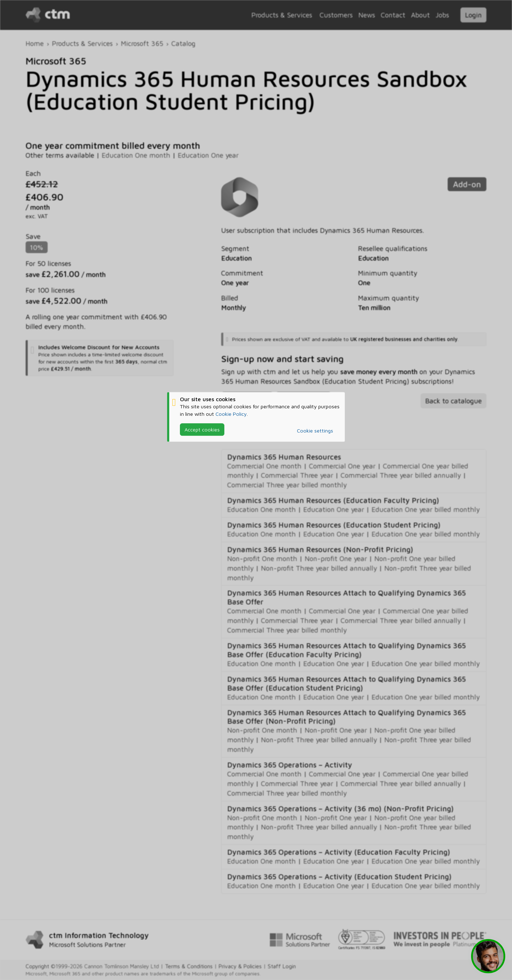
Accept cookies (202, 429)
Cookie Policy (231, 414)
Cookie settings (315, 431)
